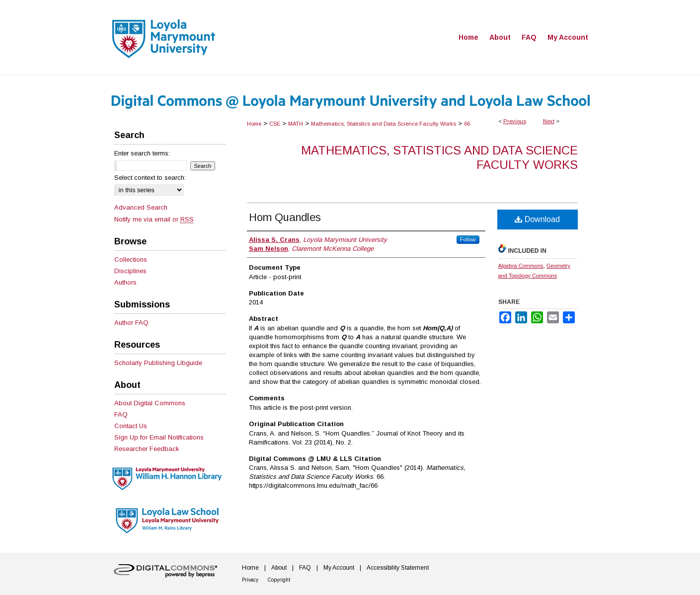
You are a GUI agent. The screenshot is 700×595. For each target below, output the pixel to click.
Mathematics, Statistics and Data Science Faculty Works (384, 124)
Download (537, 219)
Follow (468, 239)
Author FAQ (131, 323)
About (279, 568)
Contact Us (131, 426)
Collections (131, 260)
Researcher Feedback (147, 449)
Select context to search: (150, 178)
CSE (275, 124)
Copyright (279, 580)
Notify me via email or (154, 219)
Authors (125, 282)
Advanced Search (141, 207)
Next (549, 121)
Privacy (250, 580)
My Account (339, 568)
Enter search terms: (142, 153)
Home (254, 124)
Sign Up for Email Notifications (159, 437)
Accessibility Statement (398, 568)
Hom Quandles (285, 217)
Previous (515, 121)
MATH (296, 124)
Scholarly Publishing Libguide (158, 363)
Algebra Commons (521, 266)
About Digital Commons (150, 403)
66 (467, 124)
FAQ (121, 414)
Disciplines (130, 271)
